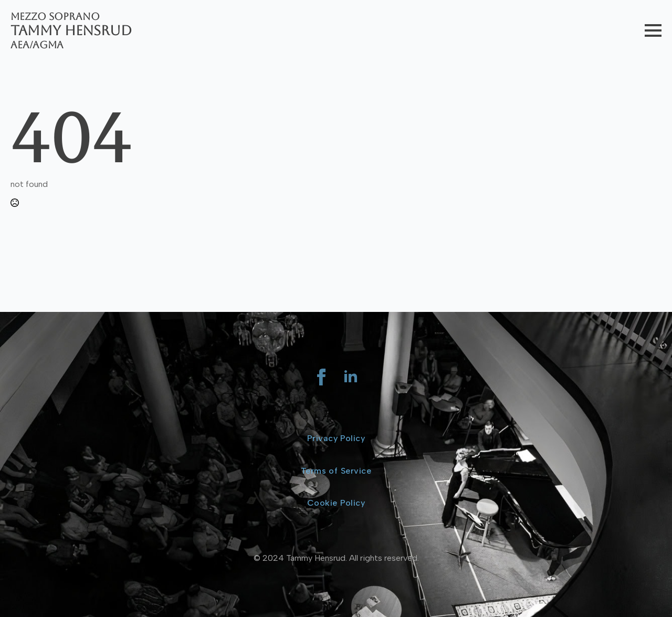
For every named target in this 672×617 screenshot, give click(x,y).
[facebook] (321, 377)
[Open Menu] (653, 30)
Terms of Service (336, 471)
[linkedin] (351, 377)
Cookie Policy (336, 503)
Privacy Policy (336, 438)
